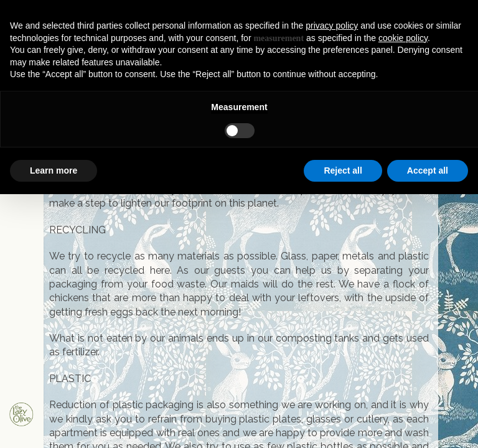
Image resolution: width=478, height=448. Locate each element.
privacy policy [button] (332, 26)
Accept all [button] (428, 170)
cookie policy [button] (403, 38)
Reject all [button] (343, 170)
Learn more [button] (54, 170)
